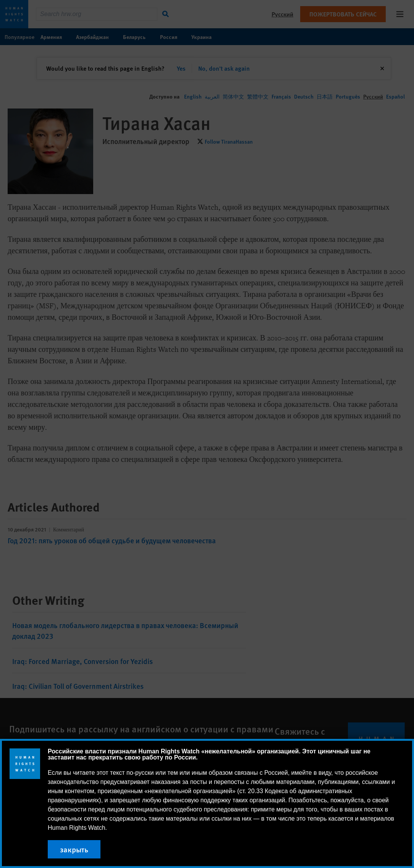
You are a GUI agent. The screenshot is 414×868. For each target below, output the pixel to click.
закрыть (74, 849)
